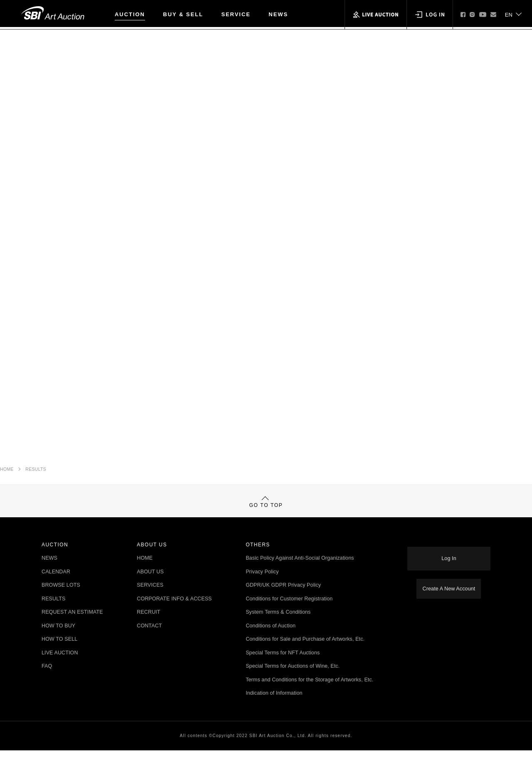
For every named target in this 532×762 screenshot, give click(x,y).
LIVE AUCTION (60, 665)
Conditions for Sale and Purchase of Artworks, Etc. (305, 651)
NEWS (278, 14)
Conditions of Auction (271, 638)
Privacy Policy (262, 584)
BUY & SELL (183, 14)
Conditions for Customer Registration (289, 611)
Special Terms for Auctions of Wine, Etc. (293, 678)
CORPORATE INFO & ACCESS (174, 611)
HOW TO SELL (59, 651)
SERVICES (150, 597)
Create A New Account (449, 590)
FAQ (47, 678)
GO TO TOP (266, 509)
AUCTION (130, 14)
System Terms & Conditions (278, 624)
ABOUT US (150, 584)
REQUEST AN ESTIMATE (72, 624)
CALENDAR (56, 584)
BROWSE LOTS (61, 597)
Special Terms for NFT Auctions (283, 665)
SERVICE (236, 14)
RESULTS (36, 472)
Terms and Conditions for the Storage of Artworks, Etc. (309, 692)
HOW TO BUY (58, 638)
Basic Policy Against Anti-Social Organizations (300, 570)
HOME (7, 472)
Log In (449, 563)
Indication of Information (274, 705)
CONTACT (149, 638)
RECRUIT (148, 624)
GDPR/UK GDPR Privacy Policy (283, 597)
